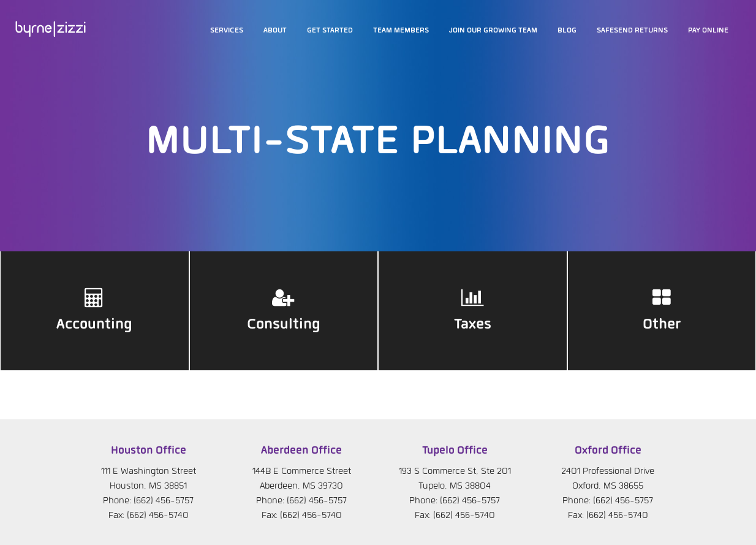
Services (227, 31)
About (275, 31)
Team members (401, 31)
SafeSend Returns (632, 31)
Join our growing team (493, 31)
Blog (567, 31)
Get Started (330, 31)
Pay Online (708, 31)
